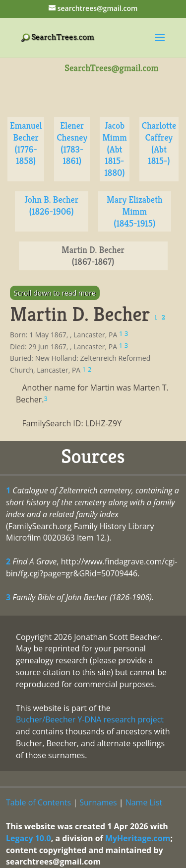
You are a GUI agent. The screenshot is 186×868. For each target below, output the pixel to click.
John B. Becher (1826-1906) (51, 205)
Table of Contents (38, 802)
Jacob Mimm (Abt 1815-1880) (115, 149)
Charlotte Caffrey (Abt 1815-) (159, 143)
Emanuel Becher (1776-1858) (26, 143)
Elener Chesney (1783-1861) (72, 143)
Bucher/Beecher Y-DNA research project (90, 719)
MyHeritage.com (138, 838)
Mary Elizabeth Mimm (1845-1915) (134, 211)
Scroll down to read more (55, 293)
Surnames (98, 802)
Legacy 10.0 (29, 838)
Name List (144, 802)
